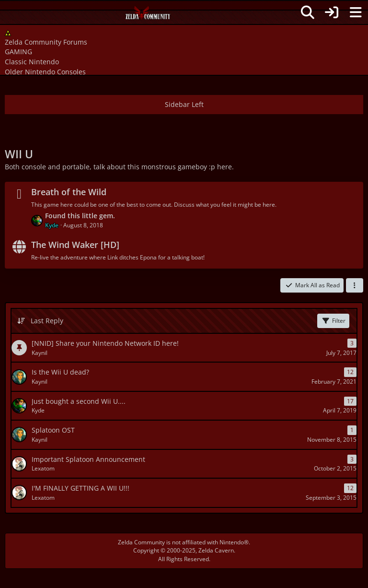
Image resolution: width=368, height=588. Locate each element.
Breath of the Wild (69, 192)
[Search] (308, 12)
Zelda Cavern (216, 550)
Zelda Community (141, 542)
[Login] (332, 12)
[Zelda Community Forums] (148, 15)
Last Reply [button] (47, 321)
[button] (355, 285)
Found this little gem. (80, 216)
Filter (333, 321)
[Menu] (356, 12)
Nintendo (232, 542)
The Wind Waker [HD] (75, 245)
